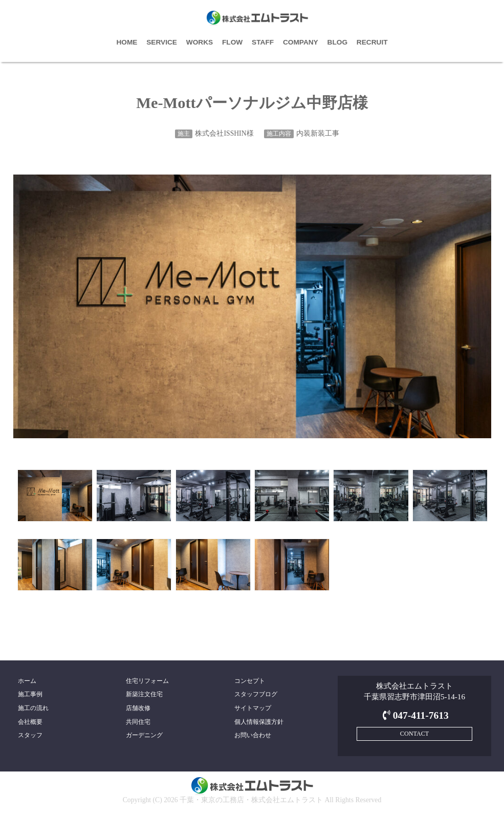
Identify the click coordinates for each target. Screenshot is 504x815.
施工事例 (30, 694)
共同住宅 (138, 722)
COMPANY (301, 42)
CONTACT (414, 734)
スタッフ (30, 735)
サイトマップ (253, 708)
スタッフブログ (256, 694)
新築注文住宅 (144, 694)
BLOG (338, 42)
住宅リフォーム (147, 681)
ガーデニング (144, 735)
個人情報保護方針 (259, 722)
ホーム (27, 681)
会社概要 (30, 722)
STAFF (263, 42)
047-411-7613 (414, 715)
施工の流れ (33, 708)
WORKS (200, 42)
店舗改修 (138, 708)
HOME (127, 42)
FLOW (232, 42)
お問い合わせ (253, 735)
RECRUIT (372, 42)
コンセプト (250, 681)
